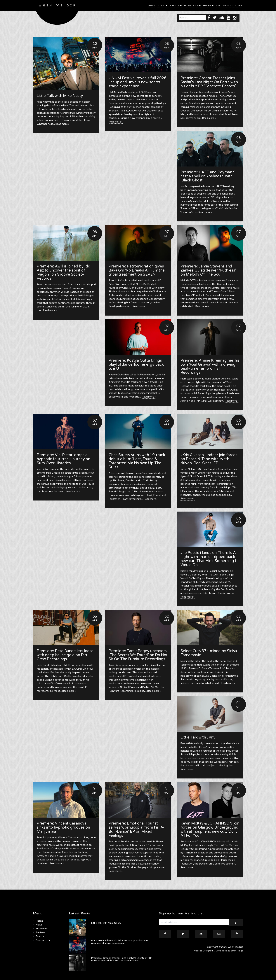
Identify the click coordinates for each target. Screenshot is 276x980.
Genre (208, 6)
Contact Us (43, 940)
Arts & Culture (232, 6)
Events (176, 6)
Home (39, 921)
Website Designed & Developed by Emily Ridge (218, 951)
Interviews (192, 6)
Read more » (62, 124)
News (151, 6)
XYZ (218, 6)
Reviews (41, 932)
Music (162, 6)
